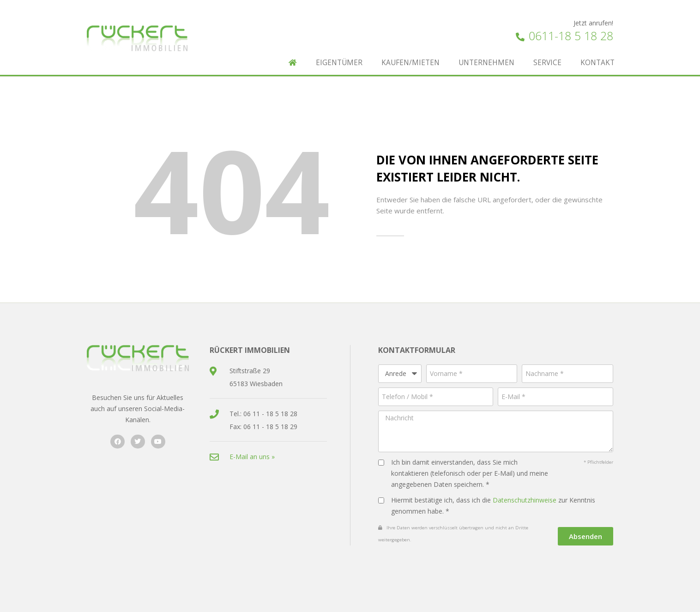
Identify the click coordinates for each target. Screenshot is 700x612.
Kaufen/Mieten (410, 63)
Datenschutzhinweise (525, 500)
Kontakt (597, 63)
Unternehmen (486, 63)
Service (547, 63)
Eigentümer (339, 63)
